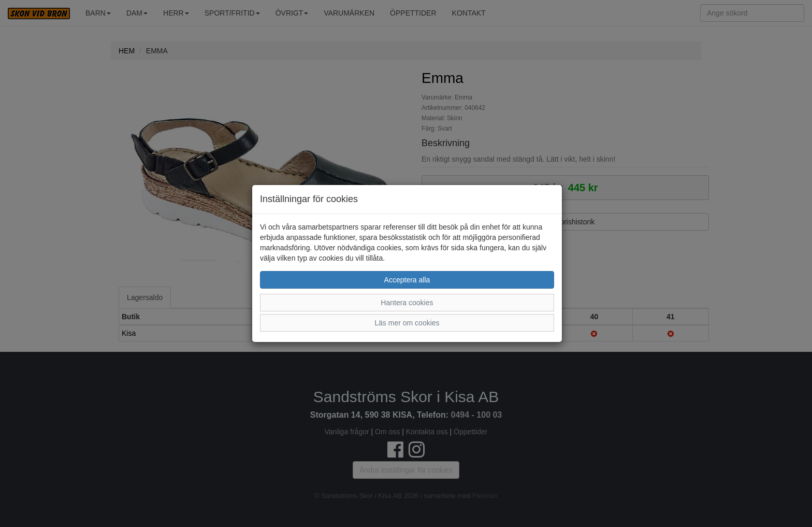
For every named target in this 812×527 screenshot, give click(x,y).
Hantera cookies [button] (407, 303)
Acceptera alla (407, 280)
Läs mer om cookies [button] (407, 323)
